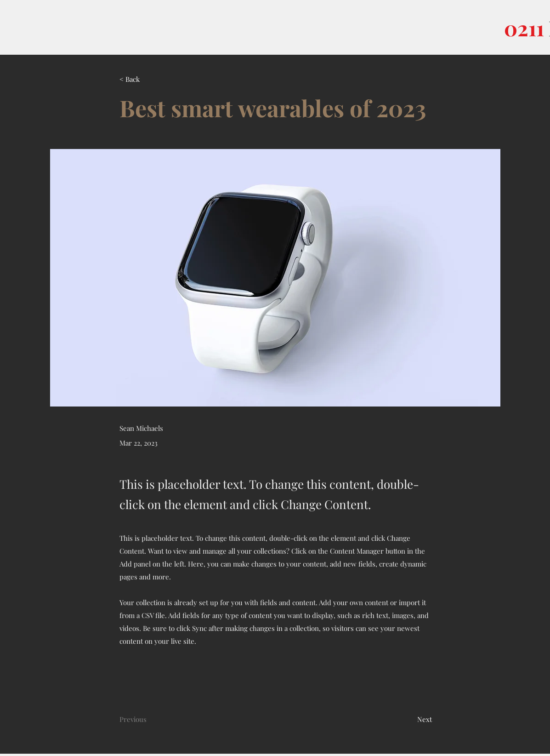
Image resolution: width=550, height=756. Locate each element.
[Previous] (150, 719)
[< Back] (150, 79)
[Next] (409, 719)
